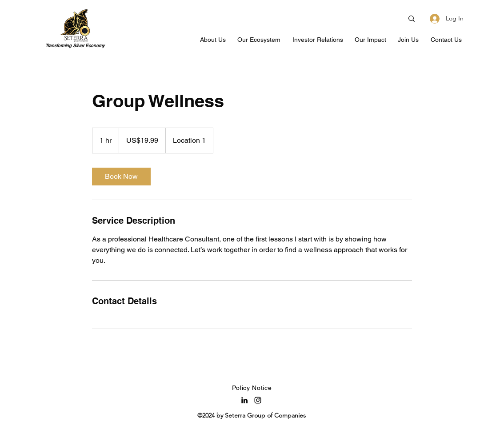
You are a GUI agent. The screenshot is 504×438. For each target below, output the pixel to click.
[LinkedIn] (244, 400)
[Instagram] (258, 400)
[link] (121, 177)
